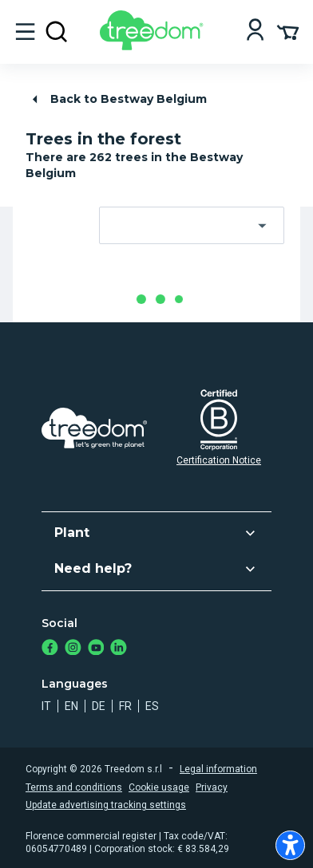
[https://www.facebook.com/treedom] (50, 649)
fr (125, 706)
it (46, 706)
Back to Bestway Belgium (117, 99)
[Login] (255, 32)
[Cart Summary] (288, 31)
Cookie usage (159, 787)
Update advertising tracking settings (106, 805)
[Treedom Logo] (155, 46)
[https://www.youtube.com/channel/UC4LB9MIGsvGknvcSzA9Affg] (96, 649)
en (71, 706)
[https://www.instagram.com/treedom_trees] (73, 649)
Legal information (218, 769)
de (99, 706)
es (152, 706)
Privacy (212, 787)
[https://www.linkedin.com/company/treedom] (119, 649)
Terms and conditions (74, 787)
